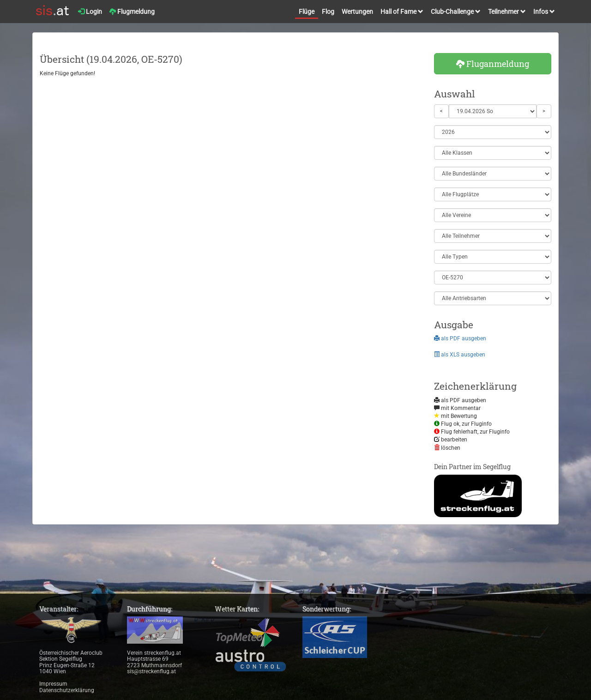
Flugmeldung (132, 12)
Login (90, 12)
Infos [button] (544, 12)
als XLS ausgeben (460, 355)
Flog (328, 12)
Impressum (53, 684)
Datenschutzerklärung (67, 690)
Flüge (307, 12)
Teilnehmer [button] (507, 12)
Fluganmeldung (493, 64)
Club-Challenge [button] (456, 12)
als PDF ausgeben (460, 338)
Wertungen (357, 12)
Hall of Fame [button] (402, 12)
